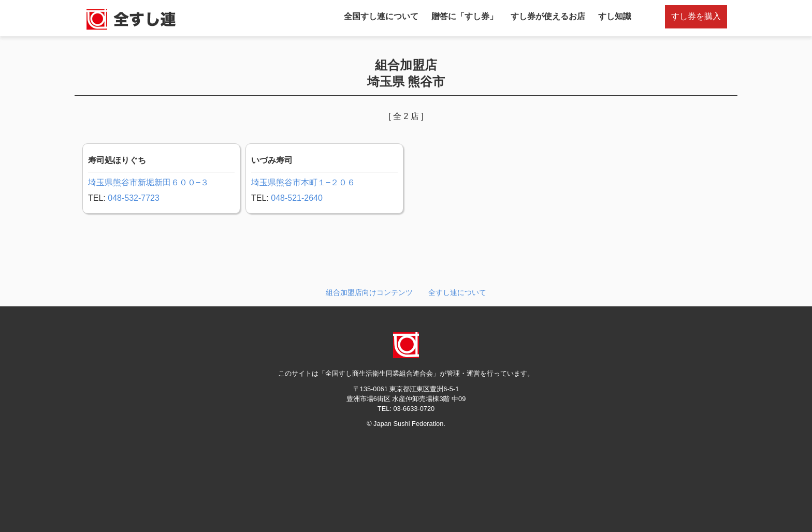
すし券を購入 (696, 16)
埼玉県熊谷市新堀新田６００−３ (148, 182)
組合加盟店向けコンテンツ (369, 292)
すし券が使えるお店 (548, 16)
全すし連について (457, 292)
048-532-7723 (134, 198)
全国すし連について (381, 16)
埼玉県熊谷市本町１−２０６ (303, 182)
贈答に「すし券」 (465, 16)
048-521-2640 (297, 198)
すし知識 (615, 16)
